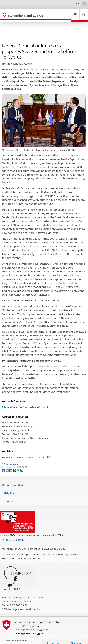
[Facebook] (4, 466)
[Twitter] (7, 466)
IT (71, 4)
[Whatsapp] (19, 466)
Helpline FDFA (11, 586)
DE (64, 4)
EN (85, 4)
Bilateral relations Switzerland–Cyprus (26, 403)
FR (78, 4)
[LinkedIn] (11, 466)
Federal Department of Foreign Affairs (26, 454)
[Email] (22, 466)
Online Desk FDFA (13, 481)
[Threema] (15, 466)
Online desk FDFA (14, 537)
